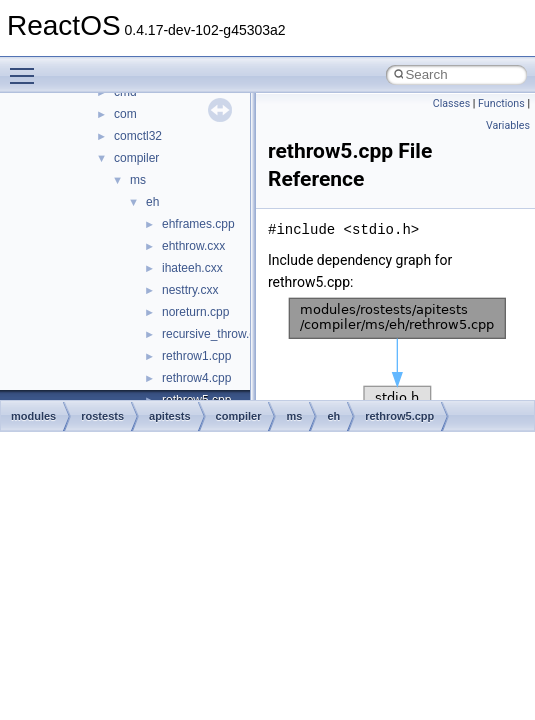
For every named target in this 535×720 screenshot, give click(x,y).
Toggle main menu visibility (27, 67)
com (125, 114)
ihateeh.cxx (192, 268)
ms (138, 180)
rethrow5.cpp (399, 416)
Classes (451, 103)
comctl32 (138, 136)
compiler (136, 158)
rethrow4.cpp (196, 378)
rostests (102, 416)
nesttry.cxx (190, 290)
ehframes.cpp (198, 224)
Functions (501, 103)
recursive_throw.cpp (215, 334)
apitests (170, 416)
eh (152, 202)
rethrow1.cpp (196, 356)
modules (33, 416)
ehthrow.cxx (193, 246)
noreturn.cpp (195, 312)
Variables (508, 125)
